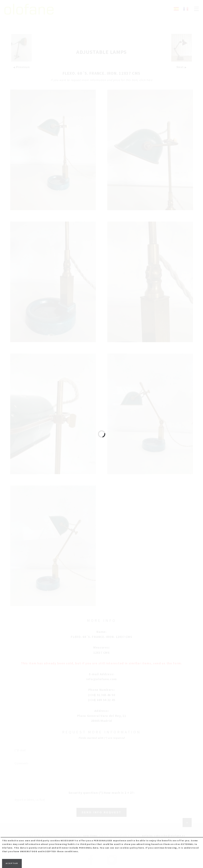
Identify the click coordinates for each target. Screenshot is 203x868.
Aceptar (12, 863)
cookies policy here (132, 848)
